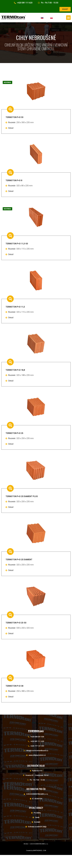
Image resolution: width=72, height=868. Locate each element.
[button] (65, 9)
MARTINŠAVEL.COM (40, 851)
